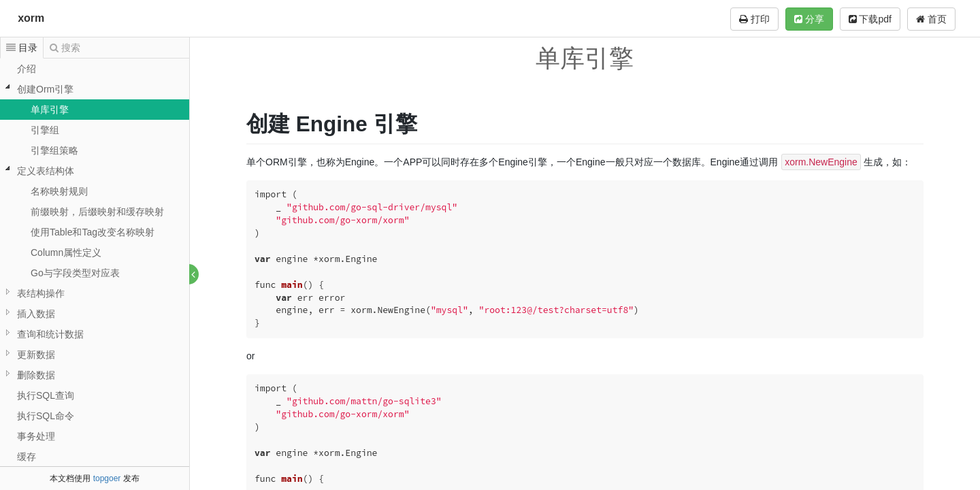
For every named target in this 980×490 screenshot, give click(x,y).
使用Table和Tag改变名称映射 (93, 232)
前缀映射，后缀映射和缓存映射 (97, 212)
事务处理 (36, 436)
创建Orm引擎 (45, 89)
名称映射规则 (59, 191)
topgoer (107, 478)
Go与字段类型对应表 (75, 273)
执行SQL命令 (46, 416)
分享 (809, 19)
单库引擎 (50, 110)
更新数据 (36, 355)
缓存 (27, 457)
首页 (931, 19)
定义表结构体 (46, 171)
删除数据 (36, 375)
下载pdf (870, 19)
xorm (31, 18)
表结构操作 (41, 293)
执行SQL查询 (46, 395)
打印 (754, 19)
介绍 (27, 69)
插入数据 (36, 314)
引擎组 (45, 130)
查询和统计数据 (50, 334)
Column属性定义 (66, 252)
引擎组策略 (54, 150)
